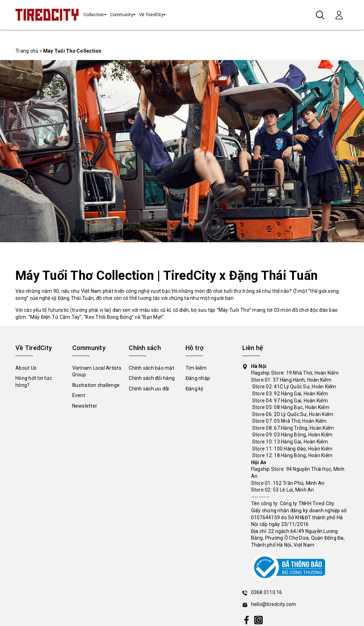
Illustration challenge (96, 385)
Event (79, 395)
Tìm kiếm (196, 368)
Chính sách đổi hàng (152, 378)
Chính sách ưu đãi (149, 389)
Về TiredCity (151, 15)
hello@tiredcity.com (274, 604)
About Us (26, 368)
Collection (94, 15)
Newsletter (85, 406)
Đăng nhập (198, 378)
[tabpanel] (182, 151)
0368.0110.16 (267, 592)
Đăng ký (195, 389)
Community (122, 15)
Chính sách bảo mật (151, 368)
